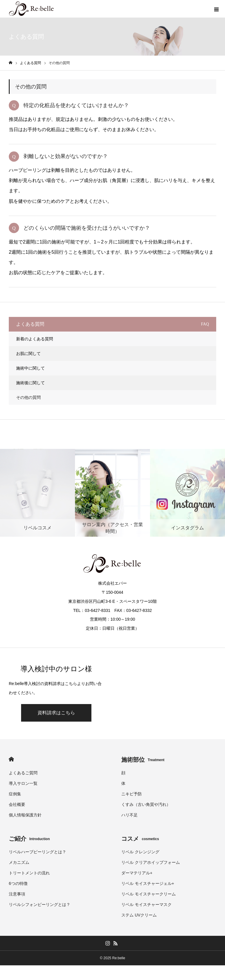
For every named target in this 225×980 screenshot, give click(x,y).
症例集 (15, 794)
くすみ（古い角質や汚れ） (146, 804)
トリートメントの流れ (29, 873)
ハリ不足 (129, 815)
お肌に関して (28, 353)
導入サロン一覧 (23, 783)
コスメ (140, 839)
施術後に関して (30, 383)
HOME (11, 759)
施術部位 (143, 760)
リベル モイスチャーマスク (146, 905)
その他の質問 (28, 397)
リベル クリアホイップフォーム (151, 862)
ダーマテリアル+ (137, 873)
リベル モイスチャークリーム (149, 894)
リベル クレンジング (140, 852)
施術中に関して (30, 368)
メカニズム (19, 862)
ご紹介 (29, 839)
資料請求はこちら (56, 713)
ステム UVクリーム (139, 915)
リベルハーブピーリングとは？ (37, 852)
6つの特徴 (18, 883)
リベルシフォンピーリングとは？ (40, 905)
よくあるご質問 (23, 773)
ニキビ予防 (132, 794)
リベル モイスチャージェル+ (148, 883)
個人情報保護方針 (25, 815)
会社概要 (17, 804)
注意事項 (17, 894)
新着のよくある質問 (35, 339)
